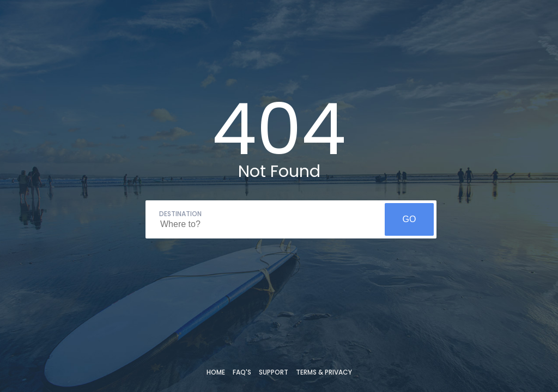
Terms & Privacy (324, 372)
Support (274, 372)
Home (216, 372)
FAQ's (242, 372)
